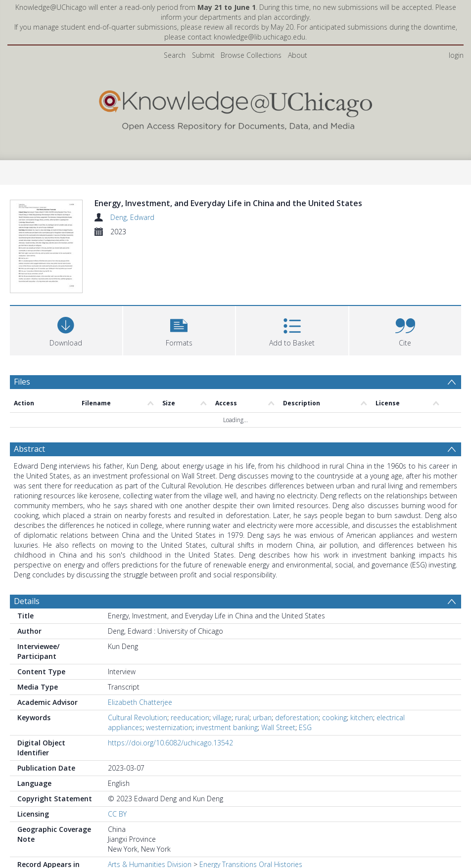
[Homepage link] (235, 108)
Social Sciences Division (145, 821)
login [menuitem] (456, 55)
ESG (305, 674)
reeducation (190, 665)
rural (242, 665)
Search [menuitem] (175, 55)
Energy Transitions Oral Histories (251, 811)
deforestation (297, 665)
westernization (169, 674)
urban (262, 665)
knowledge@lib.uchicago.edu (259, 37)
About (298, 55)
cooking (334, 665)
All (111, 831)
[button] (179, 276)
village (222, 665)
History (202, 821)
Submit (203, 55)
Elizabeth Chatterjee (140, 649)
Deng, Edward (132, 217)
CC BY (117, 761)
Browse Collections (251, 55)
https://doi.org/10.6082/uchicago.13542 (170, 690)
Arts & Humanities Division (150, 811)
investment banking (227, 674)
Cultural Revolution (138, 665)
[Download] (66, 276)
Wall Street (278, 674)
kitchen (362, 665)
